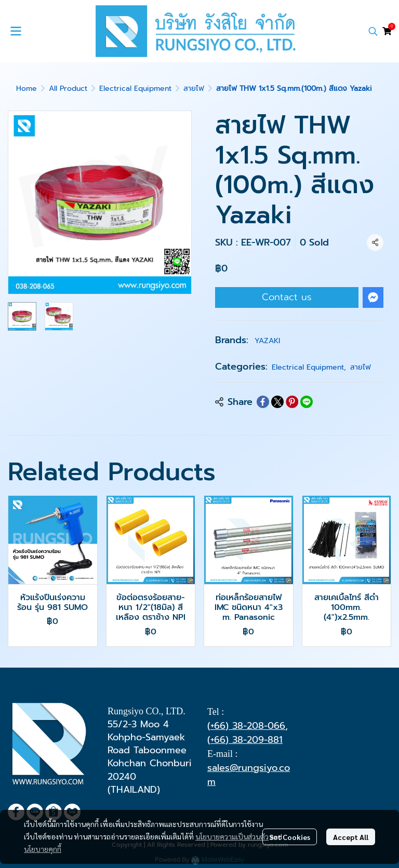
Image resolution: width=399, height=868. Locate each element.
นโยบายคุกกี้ (43, 849)
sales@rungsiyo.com (249, 775)
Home (26, 89)
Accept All (351, 837)
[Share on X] (277, 402)
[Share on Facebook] (263, 402)
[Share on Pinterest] (292, 402)
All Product (68, 89)
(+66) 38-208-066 (246, 726)
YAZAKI (267, 341)
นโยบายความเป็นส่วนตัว (232, 836)
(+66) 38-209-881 (245, 740)
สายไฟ (194, 89)
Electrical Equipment (135, 89)
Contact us (287, 297)
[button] (373, 31)
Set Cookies (290, 837)
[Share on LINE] (307, 402)
